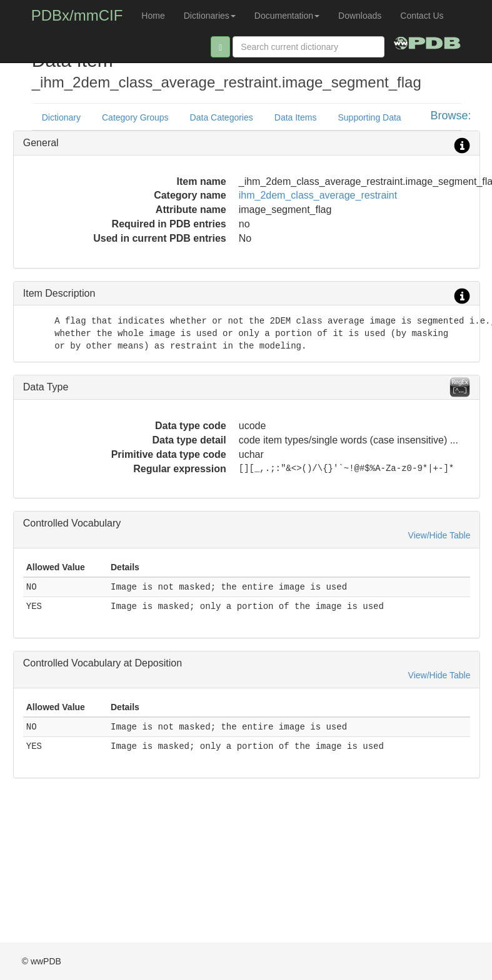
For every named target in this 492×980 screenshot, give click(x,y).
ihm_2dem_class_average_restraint (318, 195)
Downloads (360, 16)
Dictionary (61, 117)
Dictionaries (210, 16)
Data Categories (222, 117)
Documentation (287, 16)
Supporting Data (369, 117)
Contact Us (422, 16)
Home (153, 16)
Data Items (296, 117)
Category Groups (135, 117)
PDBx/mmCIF (77, 15)
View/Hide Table (439, 535)
